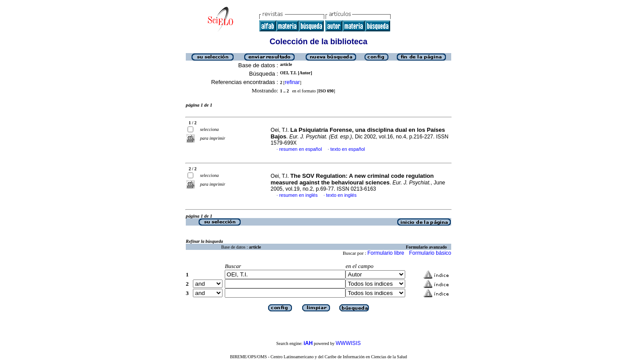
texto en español (348, 149)
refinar (292, 82)
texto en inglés (341, 195)
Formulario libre (386, 253)
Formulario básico (430, 253)
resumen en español (301, 149)
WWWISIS (348, 343)
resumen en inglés (298, 195)
